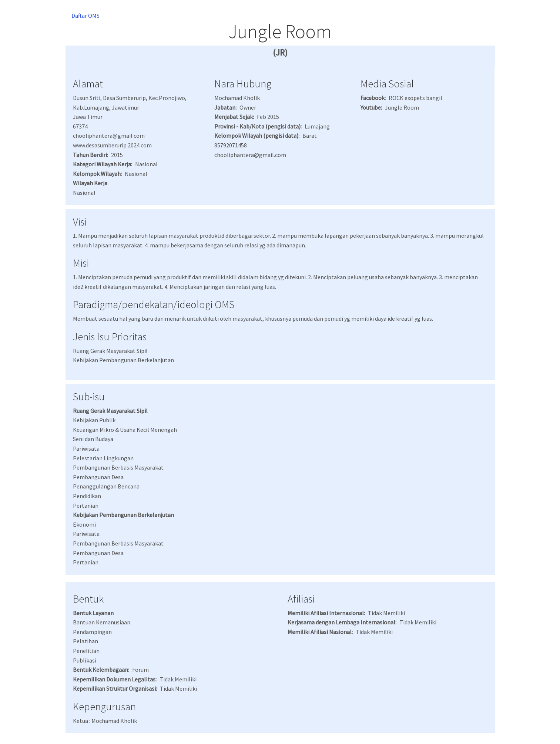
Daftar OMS (85, 16)
